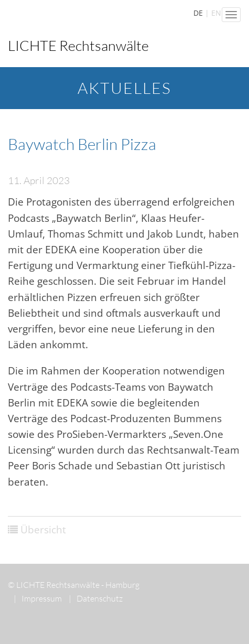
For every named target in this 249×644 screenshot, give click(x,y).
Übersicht (43, 530)
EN (216, 13)
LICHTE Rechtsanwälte (78, 45)
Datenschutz (96, 598)
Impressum (38, 598)
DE (198, 13)
